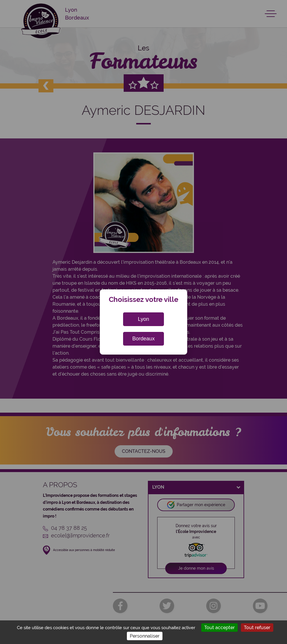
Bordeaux (143, 339)
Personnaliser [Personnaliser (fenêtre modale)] (145, 636)
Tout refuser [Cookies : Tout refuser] (257, 628)
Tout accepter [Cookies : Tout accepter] (219, 628)
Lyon (143, 319)
